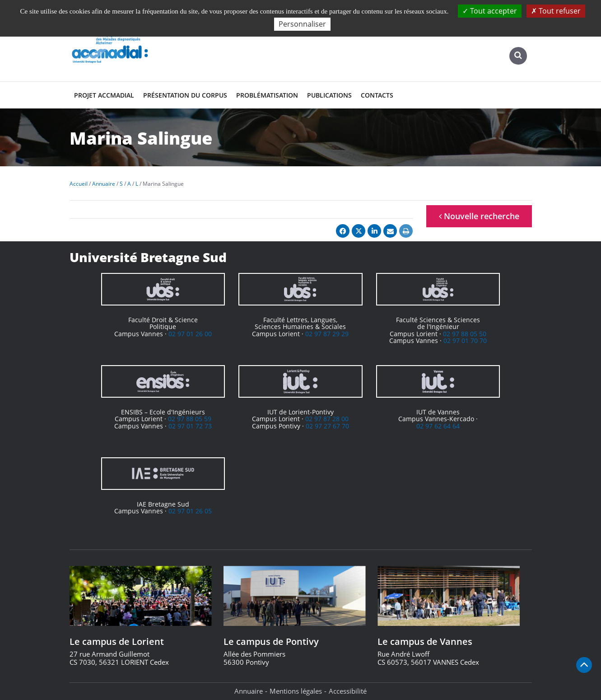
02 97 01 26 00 (190, 334)
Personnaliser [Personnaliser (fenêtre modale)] (302, 24)
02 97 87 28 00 (327, 419)
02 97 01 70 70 (465, 341)
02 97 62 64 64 (438, 426)
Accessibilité (348, 691)
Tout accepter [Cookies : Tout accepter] (490, 11)
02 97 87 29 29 (327, 334)
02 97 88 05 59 (190, 419)
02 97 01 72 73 (190, 426)
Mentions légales (296, 691)
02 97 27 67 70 (327, 426)
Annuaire (249, 691)
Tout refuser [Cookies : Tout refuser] (556, 11)
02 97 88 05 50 (465, 334)
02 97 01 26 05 (190, 511)
